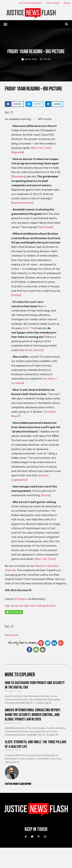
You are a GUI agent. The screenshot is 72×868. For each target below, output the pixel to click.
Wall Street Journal (31, 350)
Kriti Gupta (21, 599)
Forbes (16, 295)
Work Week (46, 227)
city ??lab (30, 328)
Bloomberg (19, 176)
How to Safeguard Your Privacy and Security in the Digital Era (35, 685)
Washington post (23, 203)
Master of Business (47, 566)
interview (11, 570)
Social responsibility (31, 3)
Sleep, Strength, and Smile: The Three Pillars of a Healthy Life (36, 744)
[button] (5, 24)
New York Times (45, 559)
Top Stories (53, 3)
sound (46, 495)
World (67, 3)
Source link (12, 635)
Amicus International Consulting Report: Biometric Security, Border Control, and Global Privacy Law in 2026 (33, 715)
